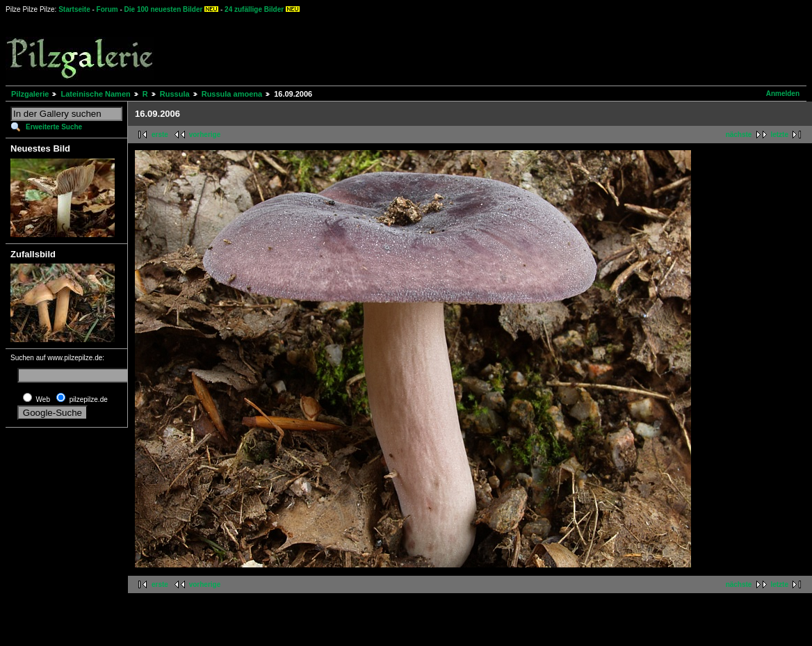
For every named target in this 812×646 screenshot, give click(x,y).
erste (160, 135)
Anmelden (783, 94)
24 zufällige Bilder (254, 9)
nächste (739, 135)
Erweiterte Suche (54, 127)
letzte (779, 135)
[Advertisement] (515, 49)
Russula (175, 94)
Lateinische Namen (95, 94)
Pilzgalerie (30, 94)
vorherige (205, 135)
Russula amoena (232, 94)
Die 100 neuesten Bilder (164, 9)
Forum (107, 9)
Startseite (74, 9)
